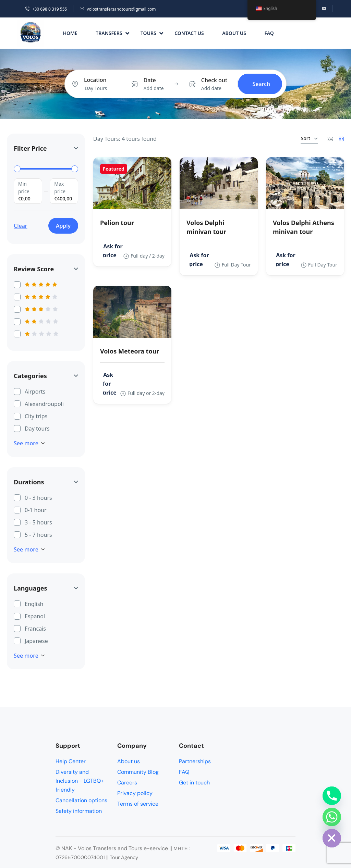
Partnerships (195, 761)
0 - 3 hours (38, 497)
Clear (21, 226)
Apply (63, 226)
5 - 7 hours (38, 534)
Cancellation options (81, 800)
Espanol (35, 616)
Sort (309, 138)
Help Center (71, 761)
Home (70, 33)
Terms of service (138, 804)
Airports (35, 391)
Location (95, 80)
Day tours (37, 428)
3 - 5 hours (38, 522)
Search (261, 84)
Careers (127, 783)
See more (29, 443)
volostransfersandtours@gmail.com (118, 9)
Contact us (189, 33)
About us (234, 33)
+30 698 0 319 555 (46, 9)
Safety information (79, 811)
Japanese (36, 641)
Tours (152, 33)
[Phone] (332, 796)
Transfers (112, 33)
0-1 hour (36, 510)
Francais (35, 628)
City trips (36, 416)
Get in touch (194, 783)
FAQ (269, 33)
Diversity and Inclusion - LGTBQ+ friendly (80, 781)
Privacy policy (135, 793)
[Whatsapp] (332, 817)
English (34, 604)
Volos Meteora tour (130, 351)
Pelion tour (117, 223)
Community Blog (138, 772)
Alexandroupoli (44, 404)
